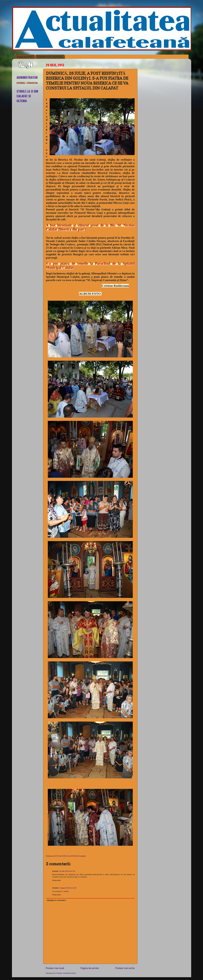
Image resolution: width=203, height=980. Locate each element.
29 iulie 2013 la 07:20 (67, 871)
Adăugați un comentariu (56, 900)
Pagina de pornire (25, 57)
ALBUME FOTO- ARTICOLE (50, 57)
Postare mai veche (125, 968)
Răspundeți (57, 880)
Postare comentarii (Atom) (66, 973)
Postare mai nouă (55, 968)
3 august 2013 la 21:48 (68, 888)
